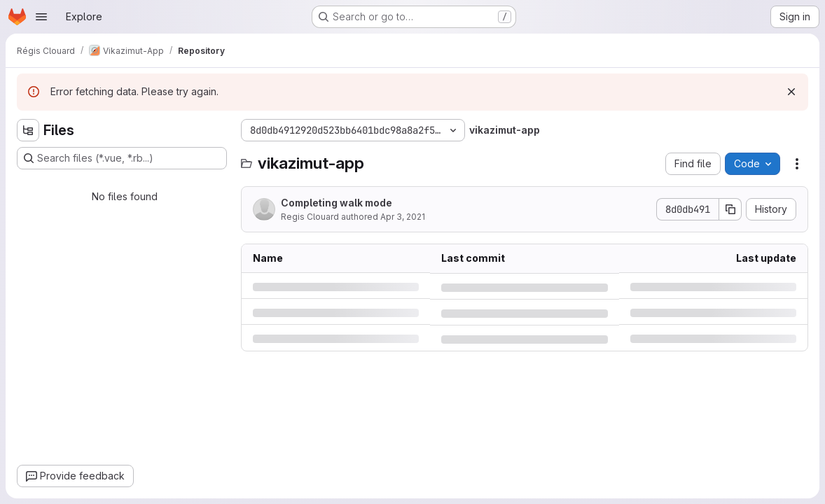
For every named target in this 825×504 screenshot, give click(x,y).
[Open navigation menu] (41, 17)
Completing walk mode (337, 203)
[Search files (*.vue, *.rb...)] (122, 158)
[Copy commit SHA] (730, 209)
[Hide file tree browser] (28, 130)
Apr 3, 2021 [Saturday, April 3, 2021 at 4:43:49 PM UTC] (403, 217)
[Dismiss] (791, 92)
